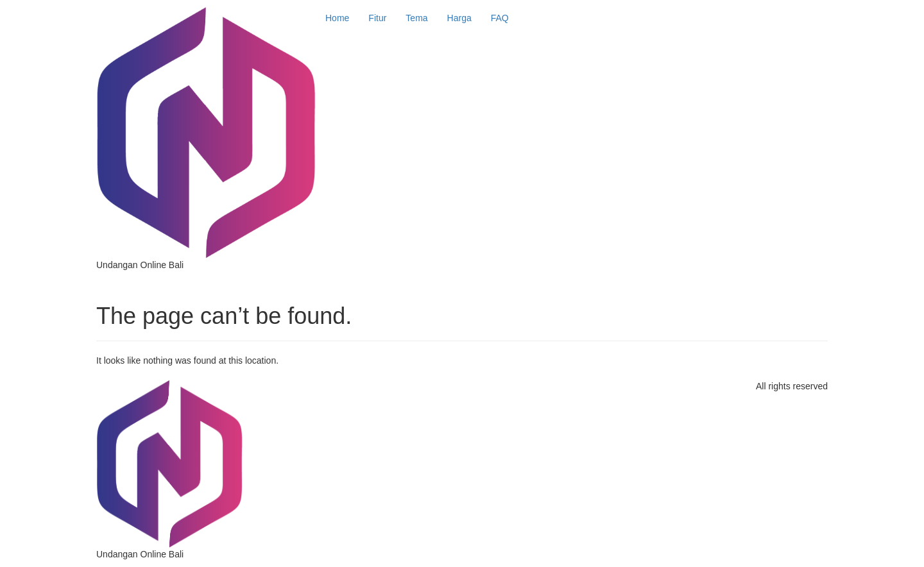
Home (337, 18)
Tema (416, 18)
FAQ (500, 18)
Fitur (377, 18)
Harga (459, 18)
